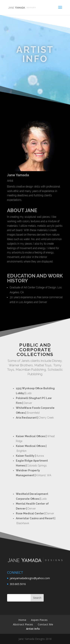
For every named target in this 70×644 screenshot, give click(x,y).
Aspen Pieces (39, 620)
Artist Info (33, 629)
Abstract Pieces (23, 624)
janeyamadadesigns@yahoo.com (30, 578)
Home (22, 620)
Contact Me (45, 624)
